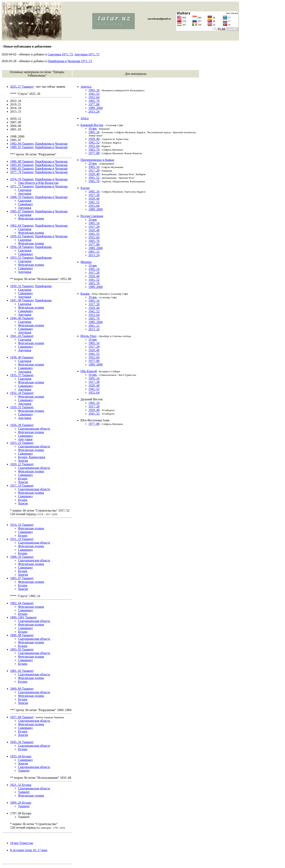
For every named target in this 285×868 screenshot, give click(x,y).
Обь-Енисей (89, 371)
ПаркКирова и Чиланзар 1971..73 (70, 61)
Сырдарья (25, 190)
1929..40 (94, 139)
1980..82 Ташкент (22, 169)
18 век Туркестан (22, 843)
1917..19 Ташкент (22, 486)
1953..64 (94, 97)
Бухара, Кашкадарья (32, 457)
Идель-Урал (89, 336)
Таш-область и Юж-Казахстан (38, 183)
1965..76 (94, 101)
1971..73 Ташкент (22, 186)
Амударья (25, 193)
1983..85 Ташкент (22, 165)
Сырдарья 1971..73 (60, 54)
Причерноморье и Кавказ (97, 160)
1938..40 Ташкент (22, 357)
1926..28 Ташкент (22, 425)
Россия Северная (92, 216)
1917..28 (94, 170)
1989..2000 (96, 108)
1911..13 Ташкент (22, 539)
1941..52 (94, 94)
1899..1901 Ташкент (23, 617)
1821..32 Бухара (21, 785)
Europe (85, 188)
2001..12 (94, 252)
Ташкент (24, 771)
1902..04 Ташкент (22, 603)
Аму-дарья (25, 439)
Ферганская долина (31, 218)
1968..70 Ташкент (22, 197)
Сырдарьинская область (34, 429)
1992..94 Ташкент (22, 144)
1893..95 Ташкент (22, 649)
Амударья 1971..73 (87, 54)
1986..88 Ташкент (22, 161)
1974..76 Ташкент (22, 179)
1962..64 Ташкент (22, 226)
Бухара (23, 478)
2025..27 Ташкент (22, 87)
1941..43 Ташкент (22, 336)
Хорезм (23, 461)
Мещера (86, 262)
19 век (93, 129)
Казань (85, 294)
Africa (85, 118)
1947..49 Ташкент (22, 300)
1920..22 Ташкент (22, 464)
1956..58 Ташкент (22, 247)
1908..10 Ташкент (22, 557)
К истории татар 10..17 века (29, 850)
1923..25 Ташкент (22, 443)
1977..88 (94, 104)
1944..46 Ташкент (22, 318)
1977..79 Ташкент (22, 172)
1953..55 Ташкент (22, 258)
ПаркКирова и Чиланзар (51, 144)
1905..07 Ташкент (22, 578)
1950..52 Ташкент (22, 286)
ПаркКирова (43, 247)
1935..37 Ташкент (22, 375)
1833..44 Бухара (21, 756)
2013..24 (94, 112)
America (86, 87)
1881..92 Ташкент (22, 671)
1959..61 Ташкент (22, 236)
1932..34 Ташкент (22, 393)
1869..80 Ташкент (22, 689)
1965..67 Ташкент (22, 211)
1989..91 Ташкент (22, 147)
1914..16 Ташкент (22, 525)
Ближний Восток (92, 125)
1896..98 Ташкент (22, 635)
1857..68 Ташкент (22, 717)
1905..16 (94, 90)
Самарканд (25, 204)
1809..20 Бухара (21, 803)
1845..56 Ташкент (22, 742)
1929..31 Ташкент (22, 407)
